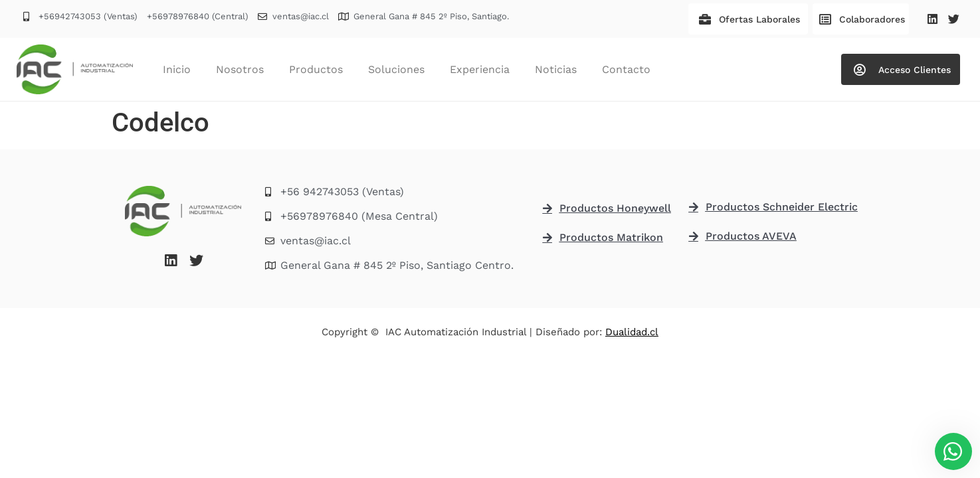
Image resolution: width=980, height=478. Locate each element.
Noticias (556, 69)
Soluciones (396, 69)
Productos (316, 69)
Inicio (177, 69)
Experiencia (480, 69)
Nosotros (240, 69)
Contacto (626, 69)
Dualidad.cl (632, 332)
